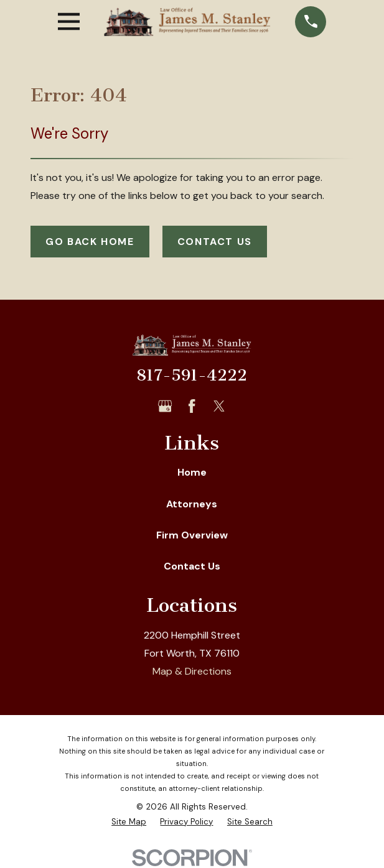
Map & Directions (192, 671)
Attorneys (192, 504)
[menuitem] (129, 822)
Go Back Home (90, 242)
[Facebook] (192, 406)
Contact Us (215, 242)
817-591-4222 (192, 375)
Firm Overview (192, 535)
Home (192, 472)
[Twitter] (219, 406)
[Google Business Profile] (165, 406)
